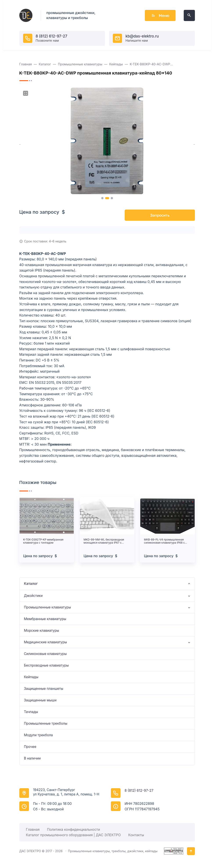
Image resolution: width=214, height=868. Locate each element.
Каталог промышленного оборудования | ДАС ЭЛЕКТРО (73, 835)
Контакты (136, 835)
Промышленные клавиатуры (47, 607)
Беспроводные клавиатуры (46, 665)
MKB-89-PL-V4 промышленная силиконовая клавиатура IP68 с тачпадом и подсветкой (164, 541)
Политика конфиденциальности (73, 830)
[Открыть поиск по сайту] (189, 15)
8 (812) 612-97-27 (51, 36)
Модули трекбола (38, 735)
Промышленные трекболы (46, 723)
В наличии (32, 758)
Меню (160, 15)
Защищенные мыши (40, 700)
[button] (102, 198)
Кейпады (31, 677)
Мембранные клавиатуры (45, 619)
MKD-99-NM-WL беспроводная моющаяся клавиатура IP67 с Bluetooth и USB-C (104, 541)
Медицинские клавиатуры (45, 642)
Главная (33, 830)
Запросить (160, 215)
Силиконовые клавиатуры (45, 654)
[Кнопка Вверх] (191, 851)
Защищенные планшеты (44, 689)
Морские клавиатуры (41, 631)
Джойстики (33, 596)
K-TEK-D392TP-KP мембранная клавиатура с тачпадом (43, 541)
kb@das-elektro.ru (142, 36)
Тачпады (31, 712)
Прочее (30, 747)
